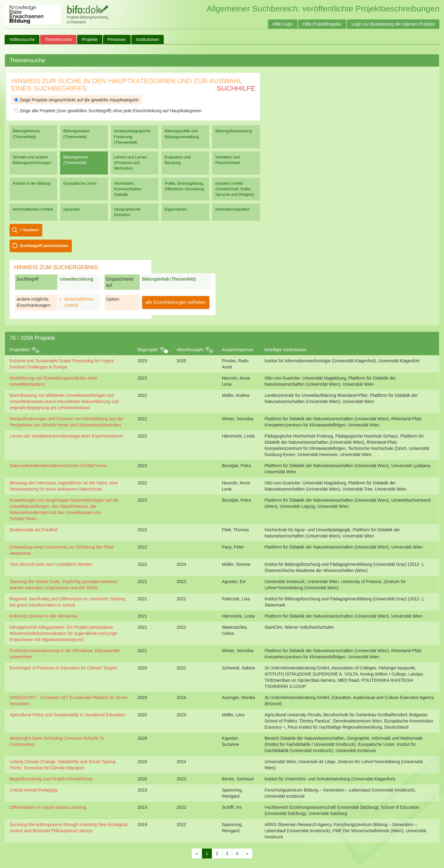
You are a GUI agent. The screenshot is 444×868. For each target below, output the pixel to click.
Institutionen (148, 39)
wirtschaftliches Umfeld (33, 209)
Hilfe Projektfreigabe (322, 24)
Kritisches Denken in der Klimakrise (43, 616)
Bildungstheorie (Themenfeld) (26, 134)
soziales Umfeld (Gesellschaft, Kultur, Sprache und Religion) (235, 189)
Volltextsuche (22, 39)
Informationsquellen (232, 209)
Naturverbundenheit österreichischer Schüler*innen (58, 466)
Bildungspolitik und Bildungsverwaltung (182, 134)
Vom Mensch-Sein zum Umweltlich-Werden (51, 564)
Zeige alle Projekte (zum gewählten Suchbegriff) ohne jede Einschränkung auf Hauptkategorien (108, 111)
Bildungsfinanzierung (233, 131)
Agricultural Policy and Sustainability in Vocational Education (67, 715)
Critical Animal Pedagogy (34, 790)
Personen (117, 39)
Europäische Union (80, 183)
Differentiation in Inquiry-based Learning (48, 807)
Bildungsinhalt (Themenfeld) (75, 160)
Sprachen (72, 209)
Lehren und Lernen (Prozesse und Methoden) (131, 163)
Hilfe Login (283, 24)
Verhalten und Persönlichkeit (227, 160)
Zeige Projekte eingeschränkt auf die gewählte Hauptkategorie (76, 100)
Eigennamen (176, 209)
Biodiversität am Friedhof (33, 530)
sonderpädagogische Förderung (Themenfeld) (132, 136)
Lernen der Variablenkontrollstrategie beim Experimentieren (66, 436)
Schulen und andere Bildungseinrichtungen (32, 160)
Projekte (90, 39)
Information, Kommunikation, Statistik (128, 189)
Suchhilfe (236, 88)
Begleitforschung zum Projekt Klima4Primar (51, 779)
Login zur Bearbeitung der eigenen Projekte (393, 24)
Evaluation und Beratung (178, 160)
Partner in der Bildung (32, 183)
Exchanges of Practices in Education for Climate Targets (63, 668)
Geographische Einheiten (127, 212)
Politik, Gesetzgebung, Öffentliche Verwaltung (184, 186)
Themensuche (58, 39)
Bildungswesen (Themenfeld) (76, 134)
